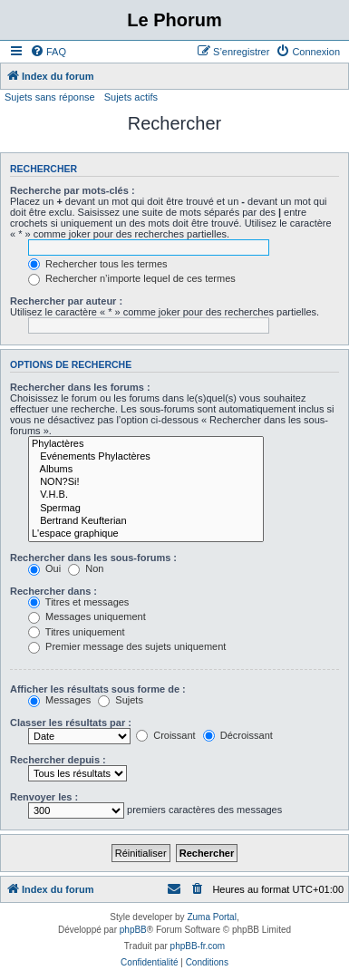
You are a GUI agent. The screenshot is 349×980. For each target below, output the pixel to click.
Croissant (166, 735)
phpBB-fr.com (198, 946)
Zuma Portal (211, 917)
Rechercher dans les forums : (80, 387)
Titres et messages (78, 602)
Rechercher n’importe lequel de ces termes (132, 278)
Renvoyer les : (44, 797)
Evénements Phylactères (146, 457)
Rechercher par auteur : (66, 301)
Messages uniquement (87, 616)
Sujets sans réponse (50, 97)
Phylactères (146, 444)
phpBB (133, 930)
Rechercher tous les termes (98, 264)
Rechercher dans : (53, 591)
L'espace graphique (146, 534)
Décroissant (238, 735)
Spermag (146, 509)
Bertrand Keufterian (146, 521)
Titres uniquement (77, 632)
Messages (59, 700)
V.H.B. (146, 495)
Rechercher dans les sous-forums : (93, 558)
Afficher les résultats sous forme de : (98, 689)
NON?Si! (146, 482)
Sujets (121, 700)
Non (86, 568)
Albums (146, 470)
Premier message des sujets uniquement (127, 646)
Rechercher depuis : (58, 760)
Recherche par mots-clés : (73, 190)
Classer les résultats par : (71, 723)
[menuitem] (48, 52)
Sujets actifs (131, 97)
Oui (44, 568)
